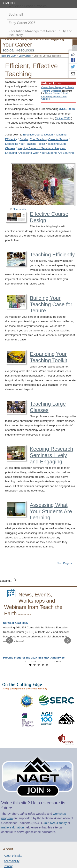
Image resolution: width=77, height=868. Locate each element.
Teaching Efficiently (52, 255)
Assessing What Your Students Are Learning (47, 153)
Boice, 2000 (63, 118)
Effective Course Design (38, 135)
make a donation (13, 827)
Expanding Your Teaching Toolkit (25, 144)
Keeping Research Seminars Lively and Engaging (51, 455)
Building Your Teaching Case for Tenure (44, 139)
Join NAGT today (55, 823)
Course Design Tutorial (56, 93)
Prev (9, 640)
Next (68, 640)
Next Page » (64, 563)
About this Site (13, 856)
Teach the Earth (8, 56)
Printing (9, 866)
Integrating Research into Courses (54, 98)
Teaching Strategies (51, 91)
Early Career (25, 56)
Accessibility (11, 861)
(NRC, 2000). (67, 109)
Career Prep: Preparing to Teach (57, 87)
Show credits (18, 209)
